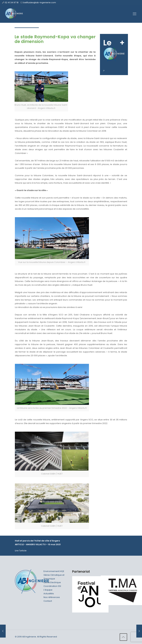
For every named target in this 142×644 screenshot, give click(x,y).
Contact (48, 601)
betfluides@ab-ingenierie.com (40, 3)
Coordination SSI (52, 586)
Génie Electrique (52, 582)
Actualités (49, 594)
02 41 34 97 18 (12, 3)
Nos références (52, 597)
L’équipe (48, 590)
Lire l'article (21, 551)
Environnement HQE (54, 571)
